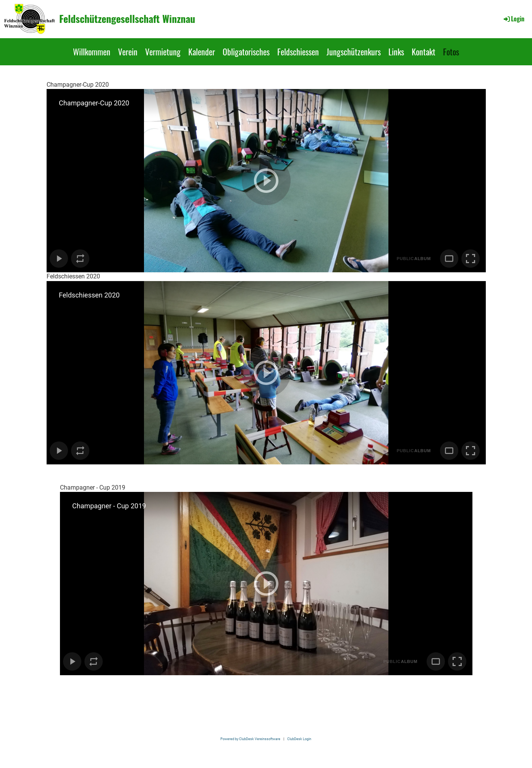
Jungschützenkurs (354, 52)
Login (513, 19)
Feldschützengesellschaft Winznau (127, 19)
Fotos (451, 52)
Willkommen (92, 52)
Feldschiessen (298, 52)
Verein (128, 52)
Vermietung (163, 52)
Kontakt (424, 52)
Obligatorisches (246, 52)
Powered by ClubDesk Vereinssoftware (250, 739)
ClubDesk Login (299, 739)
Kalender (202, 52)
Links (396, 52)
